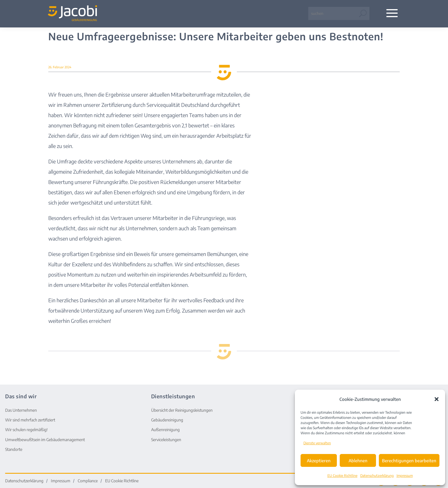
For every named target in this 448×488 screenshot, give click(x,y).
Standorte (14, 449)
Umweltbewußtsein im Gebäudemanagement (45, 440)
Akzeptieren (319, 461)
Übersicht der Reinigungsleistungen (182, 410)
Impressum (405, 476)
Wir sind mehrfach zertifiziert (30, 420)
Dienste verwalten (317, 443)
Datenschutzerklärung (377, 476)
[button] (437, 399)
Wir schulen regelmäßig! (26, 430)
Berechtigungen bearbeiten (409, 461)
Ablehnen (358, 461)
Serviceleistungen (166, 440)
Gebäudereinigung (167, 420)
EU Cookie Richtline (342, 476)
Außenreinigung (165, 430)
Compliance (88, 481)
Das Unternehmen (21, 410)
